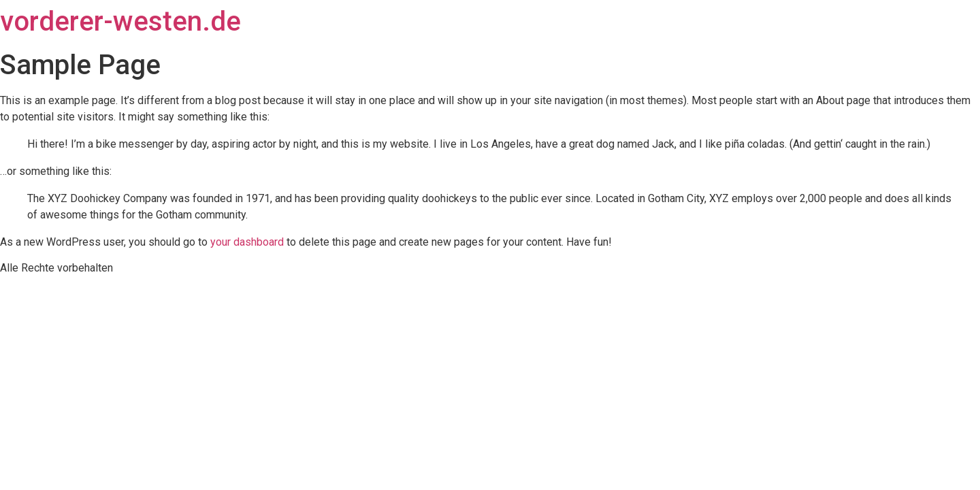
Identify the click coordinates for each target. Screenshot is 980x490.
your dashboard (247, 242)
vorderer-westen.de (120, 21)
